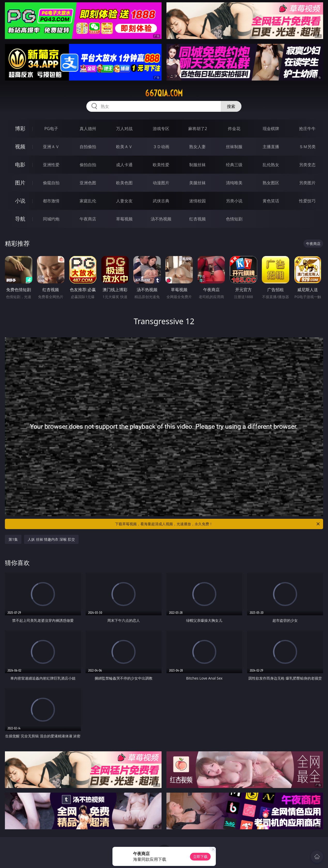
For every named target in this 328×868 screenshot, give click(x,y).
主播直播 (271, 147)
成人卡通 (124, 165)
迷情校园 (197, 201)
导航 (20, 219)
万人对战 (124, 129)
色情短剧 (234, 219)
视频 (20, 146)
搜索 (231, 106)
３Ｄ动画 (161, 147)
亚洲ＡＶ (51, 147)
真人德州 (88, 129)
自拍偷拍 (88, 147)
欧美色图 (124, 183)
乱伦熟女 (271, 165)
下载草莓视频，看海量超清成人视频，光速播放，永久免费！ (218, 524)
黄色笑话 (271, 201)
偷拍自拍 (88, 165)
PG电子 (51, 129)
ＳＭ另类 (307, 147)
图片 (20, 183)
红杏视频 (197, 219)
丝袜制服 (234, 147)
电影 (20, 165)
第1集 (13, 539)
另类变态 (307, 165)
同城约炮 (51, 219)
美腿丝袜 (197, 183)
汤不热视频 (161, 219)
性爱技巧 (307, 201)
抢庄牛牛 (307, 129)
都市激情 (51, 201)
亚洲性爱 (51, 165)
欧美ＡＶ (124, 147)
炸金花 (234, 129)
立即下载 (200, 857)
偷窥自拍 (51, 183)
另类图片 (307, 183)
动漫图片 (161, 183)
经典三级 (234, 165)
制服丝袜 (197, 165)
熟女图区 (271, 183)
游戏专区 (161, 129)
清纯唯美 (234, 183)
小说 (20, 201)
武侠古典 (161, 201)
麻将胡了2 (198, 129)
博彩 (20, 128)
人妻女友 (124, 201)
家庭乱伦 (88, 201)
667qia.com (164, 93)
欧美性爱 (161, 165)
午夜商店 (88, 219)
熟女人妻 (197, 147)
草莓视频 (124, 219)
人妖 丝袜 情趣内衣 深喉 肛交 (51, 539)
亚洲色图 (88, 183)
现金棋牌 (271, 129)
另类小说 (234, 201)
